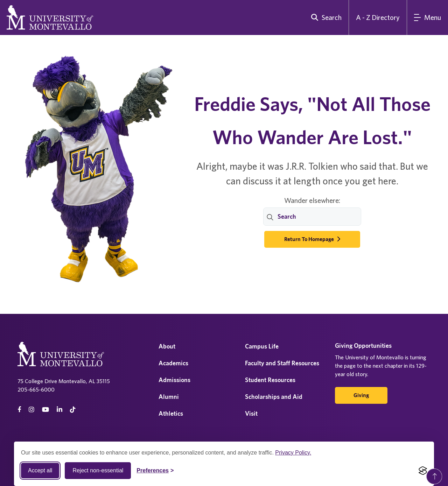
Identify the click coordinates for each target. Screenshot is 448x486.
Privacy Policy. (293, 453)
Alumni (169, 397)
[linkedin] (59, 410)
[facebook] (19, 410)
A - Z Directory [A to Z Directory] (378, 17)
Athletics (171, 413)
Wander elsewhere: (312, 200)
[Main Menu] (428, 17)
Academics (173, 363)
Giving (361, 395)
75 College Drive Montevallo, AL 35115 (64, 381)
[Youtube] (45, 410)
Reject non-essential (98, 470)
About (167, 346)
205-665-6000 (36, 389)
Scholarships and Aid (274, 397)
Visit (251, 413)
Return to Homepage (312, 239)
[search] (325, 17)
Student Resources (270, 380)
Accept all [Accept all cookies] (40, 470)
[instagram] (31, 410)
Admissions (174, 380)
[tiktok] (73, 410)
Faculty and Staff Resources (282, 363)
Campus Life (262, 346)
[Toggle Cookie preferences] (155, 471)
